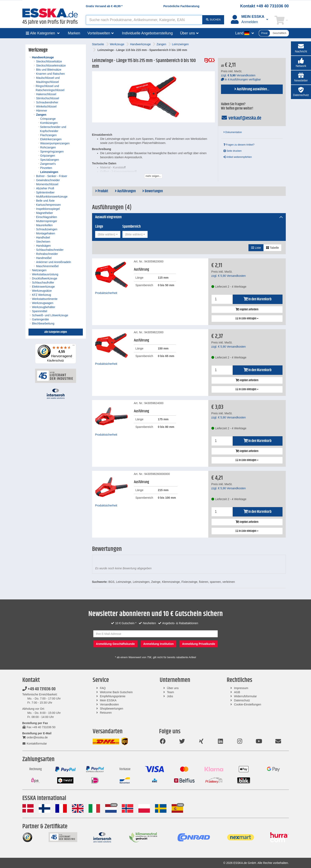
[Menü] (74, 346)
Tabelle (272, 248)
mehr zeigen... (153, 176)
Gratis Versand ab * (104, 6)
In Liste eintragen (247, 319)
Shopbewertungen (112, 709)
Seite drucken (233, 151)
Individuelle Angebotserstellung (147, 33)
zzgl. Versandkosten (238, 75)
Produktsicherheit (106, 293)
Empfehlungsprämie (113, 696)
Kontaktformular (35, 744)
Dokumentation (233, 132)
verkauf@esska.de (241, 118)
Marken (74, 33)
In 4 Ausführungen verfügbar (241, 79)
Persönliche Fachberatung (181, 6)
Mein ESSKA (108, 700)
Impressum (241, 688)
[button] (301, 63)
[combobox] (108, 234)
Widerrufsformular (245, 696)
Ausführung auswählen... (252, 89)
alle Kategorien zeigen (56, 332)
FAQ (103, 688)
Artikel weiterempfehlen (238, 157)
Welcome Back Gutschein (116, 692)
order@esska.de (35, 737)
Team (170, 692)
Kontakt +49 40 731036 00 (265, 6)
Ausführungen (125, 191)
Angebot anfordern (247, 310)
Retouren (106, 713)
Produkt (102, 191)
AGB (237, 692)
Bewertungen (153, 191)
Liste (256, 248)
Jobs (170, 696)
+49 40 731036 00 (39, 689)
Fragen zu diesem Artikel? (239, 145)
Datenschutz (242, 700)
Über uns (173, 688)
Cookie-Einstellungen (247, 704)
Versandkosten (109, 704)
